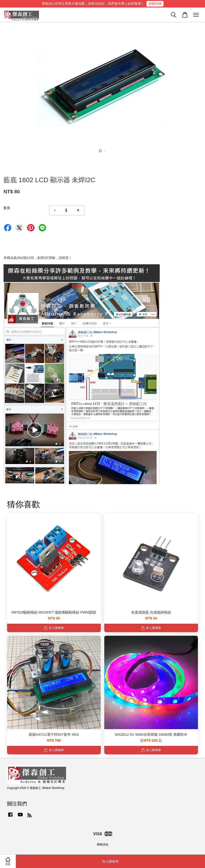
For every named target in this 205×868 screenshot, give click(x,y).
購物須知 (103, 844)
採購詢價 (155, 4)
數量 (7, 208)
